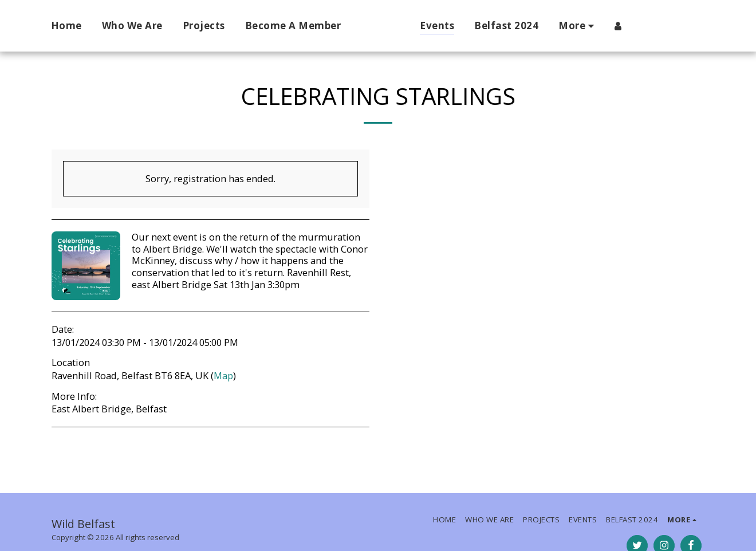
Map (223, 375)
